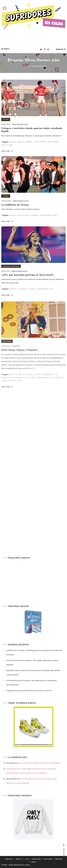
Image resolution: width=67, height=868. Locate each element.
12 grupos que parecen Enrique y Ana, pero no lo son (29, 691)
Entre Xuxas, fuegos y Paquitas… (20, 358)
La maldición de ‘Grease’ (15, 205)
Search (61, 49)
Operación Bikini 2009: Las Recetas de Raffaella (39, 763)
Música (19, 859)
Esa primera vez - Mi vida (17, 769)
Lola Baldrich (48, 382)
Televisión (9, 859)
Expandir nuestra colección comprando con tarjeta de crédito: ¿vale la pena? (33, 673)
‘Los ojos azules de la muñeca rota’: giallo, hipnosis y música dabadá (32, 663)
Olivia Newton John (49, 215)
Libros (34, 862)
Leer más (7, 151)
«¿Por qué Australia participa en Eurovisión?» (28, 275)
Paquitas (59, 385)
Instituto (29, 142)
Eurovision (23, 289)
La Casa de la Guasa (24, 382)
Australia (13, 289)
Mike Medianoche (20, 124)
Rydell (10, 145)
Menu (5, 49)
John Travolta (40, 142)
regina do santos (9, 389)
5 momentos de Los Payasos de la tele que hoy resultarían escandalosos (31, 683)
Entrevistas (36, 859)
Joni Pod (16, 354)
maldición (35, 215)
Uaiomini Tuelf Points (11, 266)
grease (21, 142)
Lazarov (38, 382)
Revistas (59, 859)
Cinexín (6, 119)
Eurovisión (48, 859)
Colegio (12, 142)
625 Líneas (7, 349)
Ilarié (11, 382)
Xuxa (20, 389)
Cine (27, 859)
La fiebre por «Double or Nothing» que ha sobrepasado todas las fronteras (34, 653)
